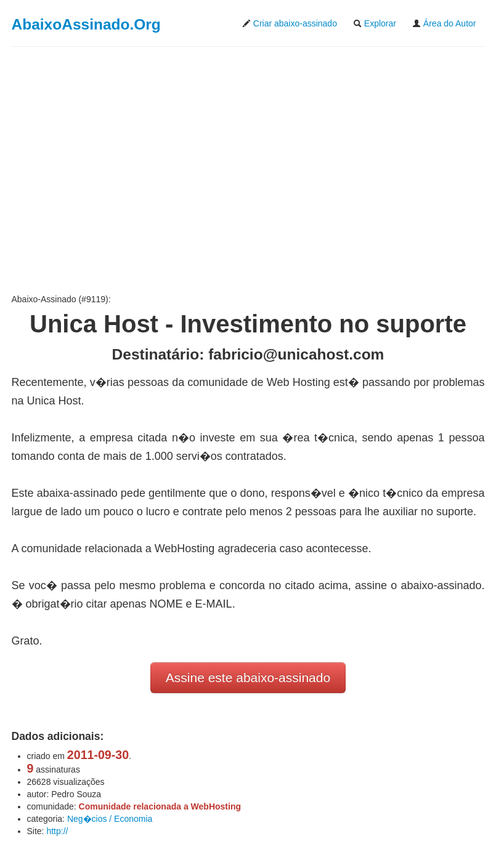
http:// (57, 831)
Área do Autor (444, 23)
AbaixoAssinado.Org (86, 24)
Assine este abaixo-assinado (248, 677)
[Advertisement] (248, 170)
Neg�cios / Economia (110, 819)
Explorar (375, 23)
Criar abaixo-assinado (290, 23)
